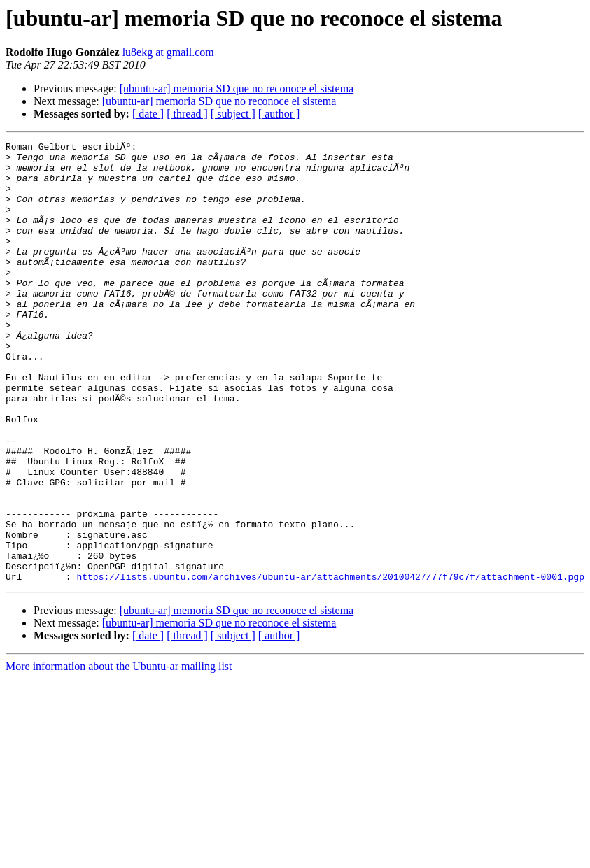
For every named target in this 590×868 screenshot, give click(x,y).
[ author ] (279, 114)
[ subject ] (233, 114)
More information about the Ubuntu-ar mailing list (119, 754)
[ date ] (148, 114)
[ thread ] (187, 114)
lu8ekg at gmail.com (168, 52)
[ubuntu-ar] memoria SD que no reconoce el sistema (237, 88)
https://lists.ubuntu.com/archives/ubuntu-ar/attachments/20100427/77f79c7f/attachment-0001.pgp (330, 664)
